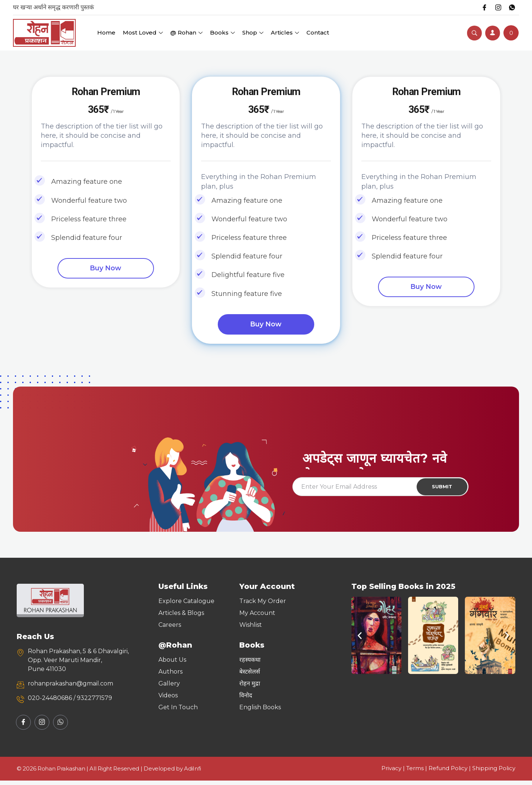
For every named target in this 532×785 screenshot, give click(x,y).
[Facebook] (482, 7)
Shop (253, 32)
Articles (285, 32)
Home (106, 32)
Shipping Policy (494, 773)
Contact (318, 32)
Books (222, 32)
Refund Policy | (450, 773)
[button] (360, 640)
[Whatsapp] (511, 7)
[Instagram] (496, 7)
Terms (415, 773)
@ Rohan (186, 32)
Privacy (391, 773)
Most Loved (143, 32)
